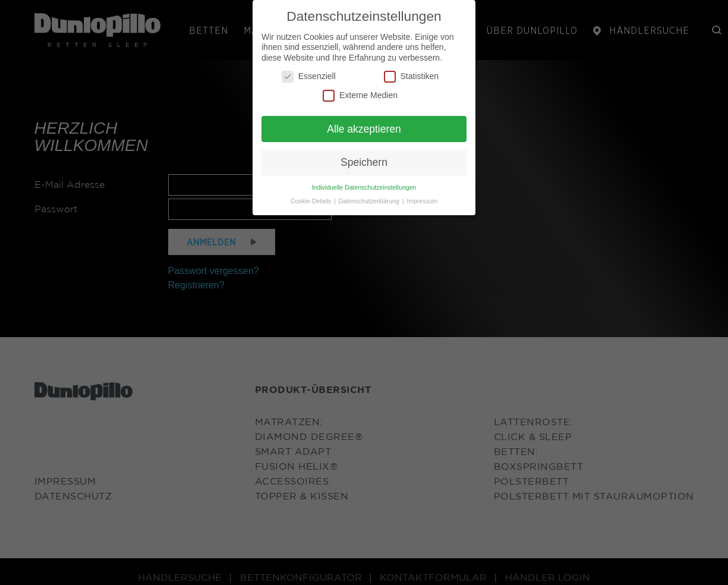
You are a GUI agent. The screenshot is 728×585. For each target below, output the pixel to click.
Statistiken (412, 76)
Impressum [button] (422, 201)
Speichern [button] (364, 162)
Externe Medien (360, 95)
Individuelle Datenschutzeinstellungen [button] (364, 187)
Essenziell (309, 76)
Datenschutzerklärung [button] (370, 201)
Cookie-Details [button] (312, 201)
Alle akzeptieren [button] (364, 129)
